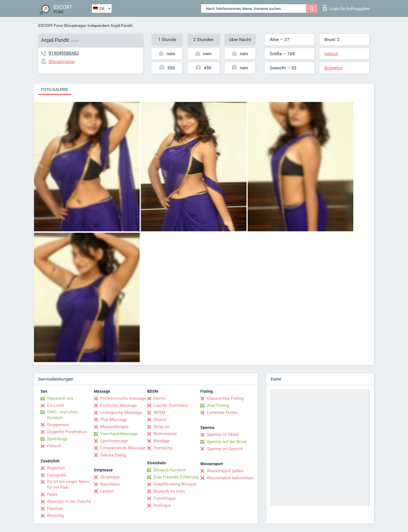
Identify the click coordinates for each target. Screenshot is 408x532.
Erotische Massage (119, 405)
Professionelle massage (123, 398)
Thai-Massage (114, 420)
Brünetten (333, 68)
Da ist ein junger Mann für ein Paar (68, 484)
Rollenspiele (165, 434)
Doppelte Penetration (67, 432)
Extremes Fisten (222, 413)
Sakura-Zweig (113, 455)
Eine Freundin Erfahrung (176, 477)
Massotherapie (114, 427)
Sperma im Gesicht (225, 449)
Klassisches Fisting (225, 398)
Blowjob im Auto (169, 491)
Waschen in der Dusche (69, 501)
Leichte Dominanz (171, 405)
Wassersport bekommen (230, 478)
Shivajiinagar (75, 25)
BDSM (159, 413)
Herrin (159, 398)
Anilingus (162, 505)
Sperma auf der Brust (227, 442)
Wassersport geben (225, 471)
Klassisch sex (60, 398)
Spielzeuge (57, 439)
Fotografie (57, 475)
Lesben (107, 491)
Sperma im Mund (223, 435)
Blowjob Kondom (170, 470)
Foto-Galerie (55, 89)
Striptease (110, 477)
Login (346, 8)
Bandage (162, 441)
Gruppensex (58, 425)
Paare (52, 494)
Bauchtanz (110, 484)
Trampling (163, 448)
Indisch (331, 54)
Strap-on (161, 427)
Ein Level (56, 405)
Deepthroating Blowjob (175, 484)
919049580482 (64, 53)
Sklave (160, 420)
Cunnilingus (165, 498)
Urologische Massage (121, 413)
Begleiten (56, 468)
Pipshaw (55, 509)
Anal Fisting (218, 405)
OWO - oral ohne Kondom (62, 415)
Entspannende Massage (123, 448)
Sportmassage (114, 441)
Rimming (55, 516)
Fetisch (54, 446)
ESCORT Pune (50, 25)
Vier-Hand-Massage (119, 434)
